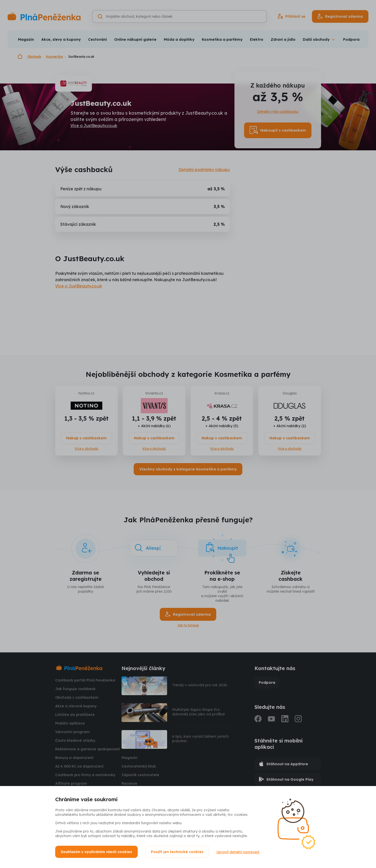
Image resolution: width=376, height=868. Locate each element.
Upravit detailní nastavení (238, 852)
